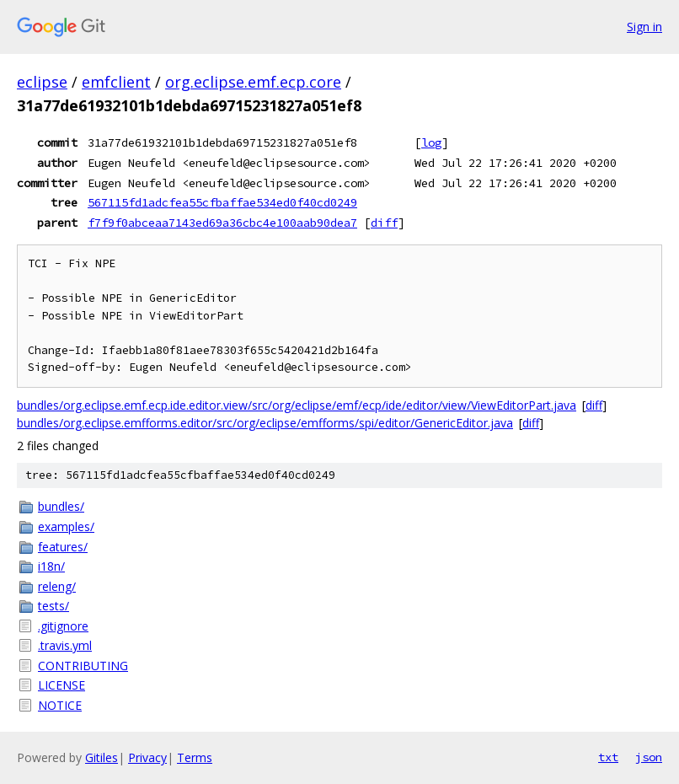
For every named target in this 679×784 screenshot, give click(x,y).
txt (608, 757)
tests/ (53, 606)
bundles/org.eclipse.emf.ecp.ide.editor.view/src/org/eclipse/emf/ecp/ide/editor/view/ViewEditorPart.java (297, 405)
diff (384, 223)
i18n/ (51, 566)
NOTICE (60, 705)
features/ (63, 547)
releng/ (57, 586)
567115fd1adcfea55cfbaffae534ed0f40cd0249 (222, 202)
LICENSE (61, 685)
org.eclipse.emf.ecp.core (253, 82)
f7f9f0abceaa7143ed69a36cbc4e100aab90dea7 (222, 223)
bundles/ (61, 506)
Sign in (644, 27)
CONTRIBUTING (83, 666)
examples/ (66, 526)
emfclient (116, 82)
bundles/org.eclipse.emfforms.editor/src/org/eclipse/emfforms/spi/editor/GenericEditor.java (265, 423)
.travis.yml (65, 645)
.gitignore (63, 626)
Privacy (147, 757)
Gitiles (102, 757)
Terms (195, 757)
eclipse (42, 82)
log (431, 142)
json (649, 757)
